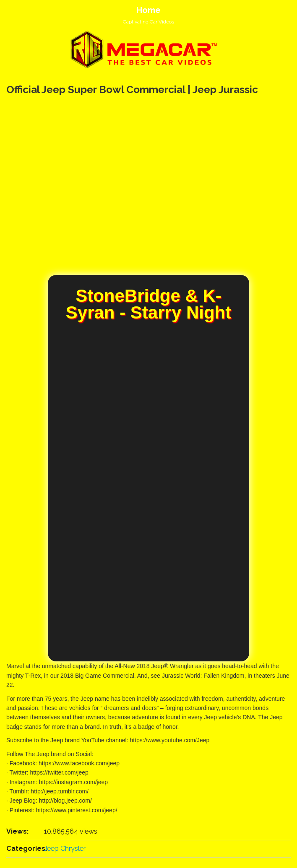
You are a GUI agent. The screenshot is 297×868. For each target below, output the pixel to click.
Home (148, 10)
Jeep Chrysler (65, 849)
